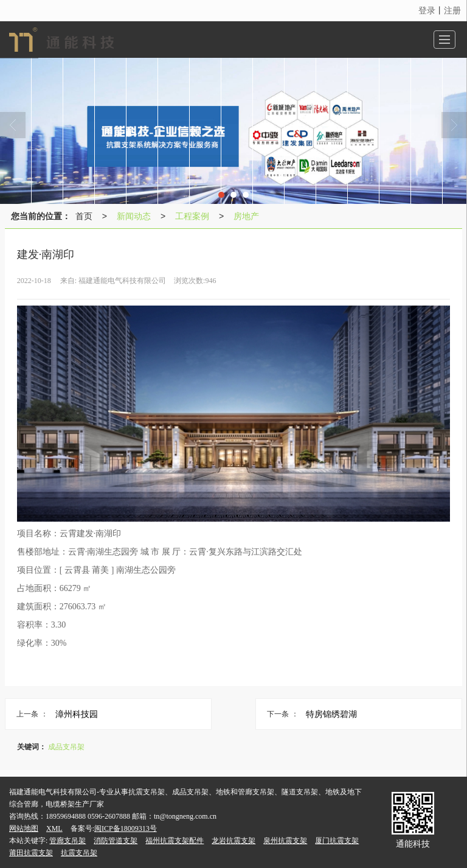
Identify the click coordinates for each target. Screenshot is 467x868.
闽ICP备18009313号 (126, 828)
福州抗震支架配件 (175, 841)
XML (54, 828)
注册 (452, 10)
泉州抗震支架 (285, 841)
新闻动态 (134, 216)
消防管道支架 (116, 841)
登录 (427, 10)
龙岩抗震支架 (233, 841)
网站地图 (24, 828)
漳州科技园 (77, 714)
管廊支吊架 (67, 841)
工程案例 (192, 216)
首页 (84, 216)
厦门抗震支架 (337, 841)
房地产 (246, 216)
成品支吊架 (66, 747)
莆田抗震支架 (31, 853)
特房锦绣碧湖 (331, 714)
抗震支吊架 (79, 853)
